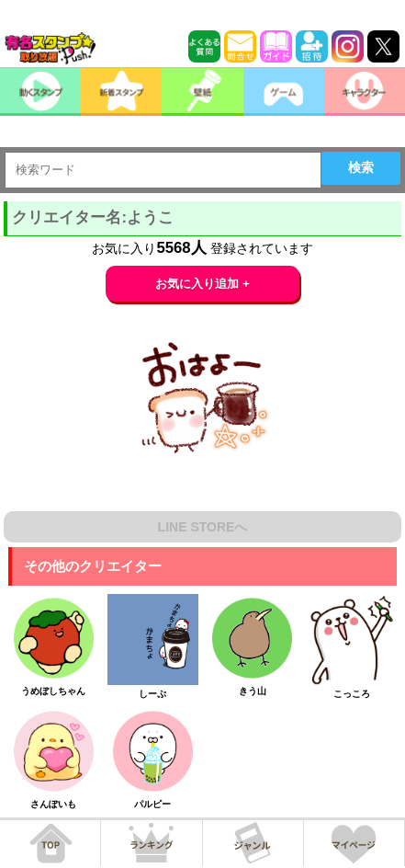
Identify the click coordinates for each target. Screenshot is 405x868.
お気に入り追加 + (202, 284)
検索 (361, 167)
